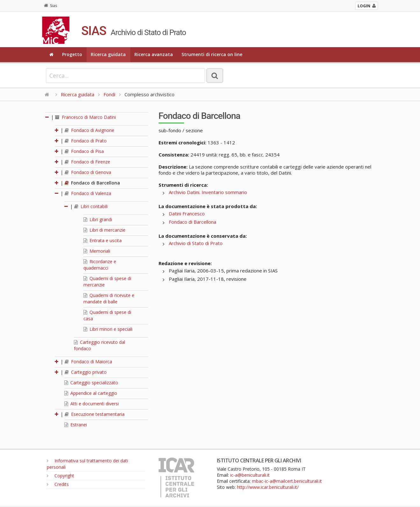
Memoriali (97, 251)
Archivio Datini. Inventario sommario (208, 192)
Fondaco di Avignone (89, 130)
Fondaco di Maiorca (88, 362)
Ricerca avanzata (154, 54)
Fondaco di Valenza (88, 193)
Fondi (109, 94)
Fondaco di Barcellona (92, 183)
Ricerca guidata (108, 54)
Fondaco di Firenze (87, 162)
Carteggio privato (86, 372)
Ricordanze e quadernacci (100, 265)
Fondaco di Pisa (84, 151)
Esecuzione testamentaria (95, 414)
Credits (58, 484)
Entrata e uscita (103, 240)
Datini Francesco (187, 214)
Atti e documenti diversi (92, 404)
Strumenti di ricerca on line (212, 54)
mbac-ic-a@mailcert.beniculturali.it (287, 481)
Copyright (61, 476)
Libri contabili (91, 206)
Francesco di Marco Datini (85, 117)
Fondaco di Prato (86, 141)
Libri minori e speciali (108, 329)
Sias (50, 6)
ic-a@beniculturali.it (250, 475)
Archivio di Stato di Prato (196, 243)
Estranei (76, 425)
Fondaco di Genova (88, 172)
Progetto (72, 54)
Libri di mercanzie (104, 230)
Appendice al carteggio (91, 393)
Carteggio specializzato (91, 383)
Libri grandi (98, 219)
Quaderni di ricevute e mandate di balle (109, 298)
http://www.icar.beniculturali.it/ (268, 487)
